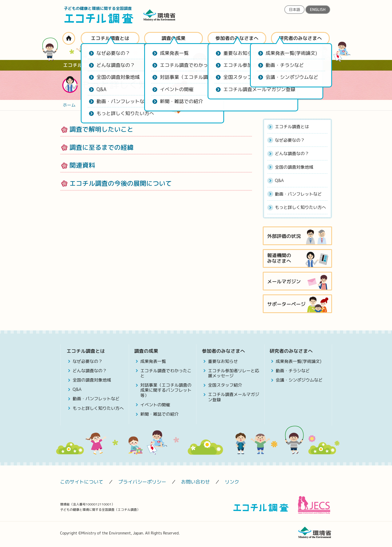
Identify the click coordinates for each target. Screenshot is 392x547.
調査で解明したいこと (102, 129)
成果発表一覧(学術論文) (299, 361)
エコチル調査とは (110, 38)
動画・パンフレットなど (298, 194)
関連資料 (82, 165)
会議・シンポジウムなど (299, 380)
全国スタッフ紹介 (225, 385)
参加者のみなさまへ (237, 38)
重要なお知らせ (223, 361)
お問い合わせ (196, 482)
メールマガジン (284, 281)
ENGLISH (318, 9)
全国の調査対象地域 (294, 167)
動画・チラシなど (293, 371)
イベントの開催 (155, 405)
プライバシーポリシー (142, 482)
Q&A (279, 180)
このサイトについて (82, 482)
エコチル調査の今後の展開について (121, 183)
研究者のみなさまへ (300, 38)
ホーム (69, 38)
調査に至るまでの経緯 (102, 147)
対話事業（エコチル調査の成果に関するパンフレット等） (166, 390)
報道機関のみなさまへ (279, 258)
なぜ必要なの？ (290, 140)
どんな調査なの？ (292, 153)
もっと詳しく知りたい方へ (301, 207)
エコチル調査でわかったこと (166, 373)
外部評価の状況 (284, 236)
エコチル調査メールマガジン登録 (234, 397)
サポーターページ (286, 304)
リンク (232, 482)
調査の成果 (173, 38)
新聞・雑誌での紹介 (160, 414)
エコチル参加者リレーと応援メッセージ (234, 373)
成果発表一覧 (153, 361)
